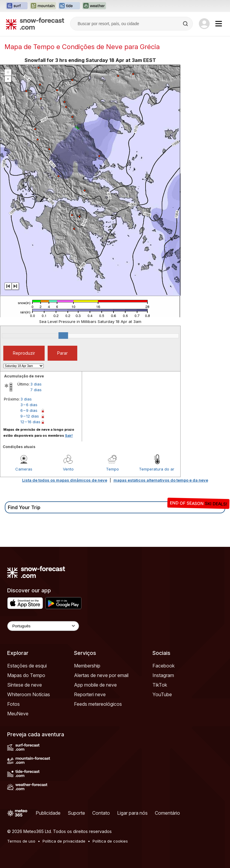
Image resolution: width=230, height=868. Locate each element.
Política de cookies (110, 841)
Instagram (163, 675)
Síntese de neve (25, 685)
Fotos (13, 704)
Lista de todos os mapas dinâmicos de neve (65, 480)
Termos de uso (21, 841)
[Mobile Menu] (219, 24)
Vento (68, 469)
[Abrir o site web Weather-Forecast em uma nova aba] (94, 6)
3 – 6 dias (29, 405)
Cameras (24, 469)
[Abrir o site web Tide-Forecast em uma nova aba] (69, 6)
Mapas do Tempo (26, 675)
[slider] (63, 336)
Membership (87, 666)
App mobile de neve (95, 685)
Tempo (112, 469)
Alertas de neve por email (101, 675)
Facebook (164, 666)
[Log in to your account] (204, 24)
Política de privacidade (64, 841)
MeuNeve (18, 714)
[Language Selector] (43, 626)
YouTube (162, 694)
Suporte (76, 813)
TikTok (160, 685)
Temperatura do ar (157, 469)
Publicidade (48, 813)
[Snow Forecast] (35, 24)
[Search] (186, 24)
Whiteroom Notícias (29, 694)
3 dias (36, 384)
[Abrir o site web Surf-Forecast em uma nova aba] (17, 6)
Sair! (69, 435)
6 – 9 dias (29, 410)
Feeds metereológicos (98, 704)
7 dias (36, 390)
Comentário (167, 813)
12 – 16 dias (30, 422)
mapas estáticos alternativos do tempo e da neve (161, 480)
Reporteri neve (90, 694)
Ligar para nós (132, 813)
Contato (101, 813)
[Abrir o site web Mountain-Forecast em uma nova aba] (43, 6)
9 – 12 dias (30, 416)
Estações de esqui (27, 666)
